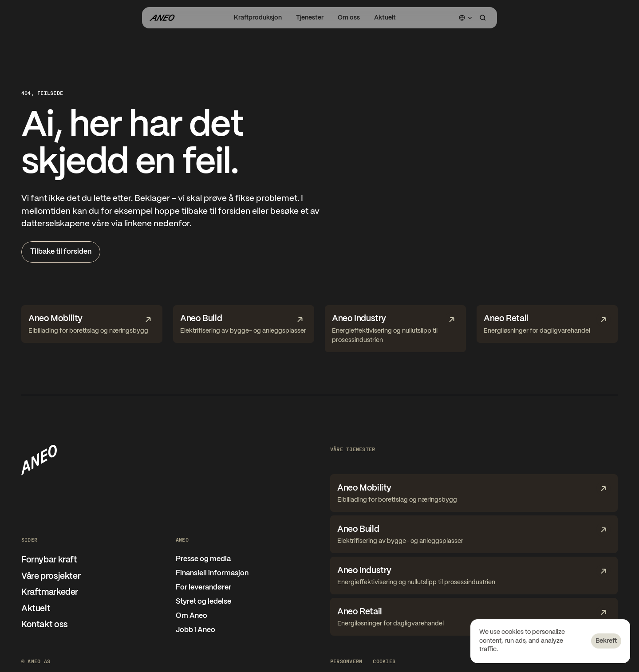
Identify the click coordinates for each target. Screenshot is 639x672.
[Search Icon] (483, 18)
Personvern (346, 661)
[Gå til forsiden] (162, 18)
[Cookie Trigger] (384, 661)
